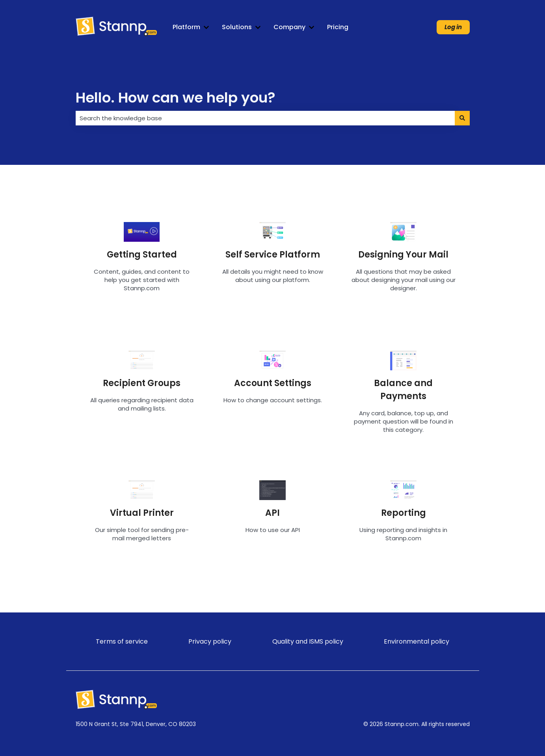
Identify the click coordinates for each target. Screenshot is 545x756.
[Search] (462, 118)
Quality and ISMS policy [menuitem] (308, 641)
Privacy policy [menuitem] (210, 641)
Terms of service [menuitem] (122, 641)
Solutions (237, 27)
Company (289, 27)
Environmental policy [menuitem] (417, 641)
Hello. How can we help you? (176, 98)
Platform (186, 27)
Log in (453, 27)
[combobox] (265, 118)
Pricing (338, 27)
